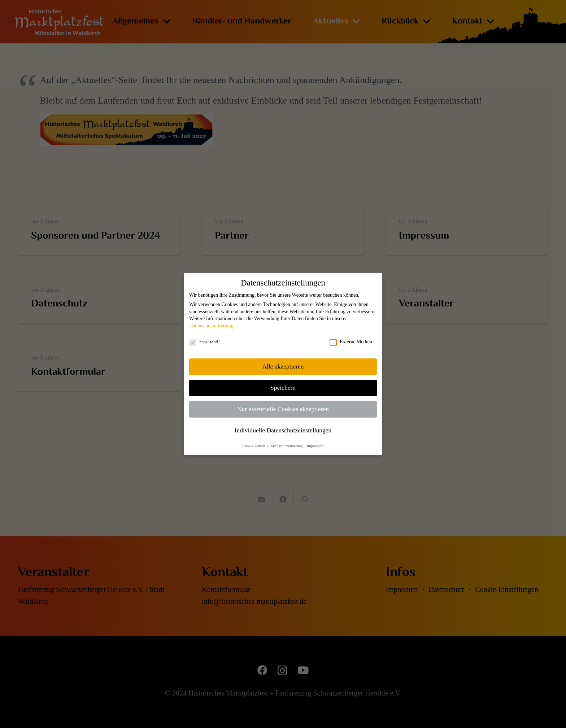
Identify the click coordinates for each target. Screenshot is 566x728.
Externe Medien (351, 342)
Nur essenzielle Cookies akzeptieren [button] (283, 409)
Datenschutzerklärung (211, 326)
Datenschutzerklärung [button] (286, 446)
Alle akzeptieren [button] (283, 366)
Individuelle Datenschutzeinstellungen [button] (283, 430)
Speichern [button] (283, 388)
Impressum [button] (315, 446)
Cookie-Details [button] (254, 446)
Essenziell (204, 342)
